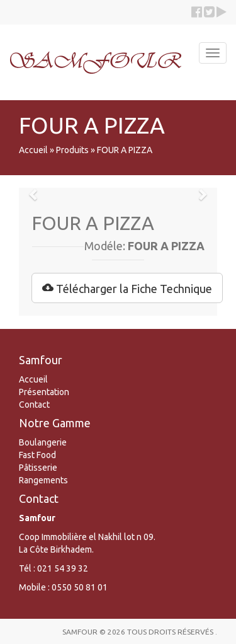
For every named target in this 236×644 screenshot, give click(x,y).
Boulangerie (43, 442)
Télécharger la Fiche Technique (127, 289)
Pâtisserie (38, 468)
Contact (34, 405)
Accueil (33, 150)
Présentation (44, 392)
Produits (72, 150)
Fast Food (37, 455)
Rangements (43, 480)
